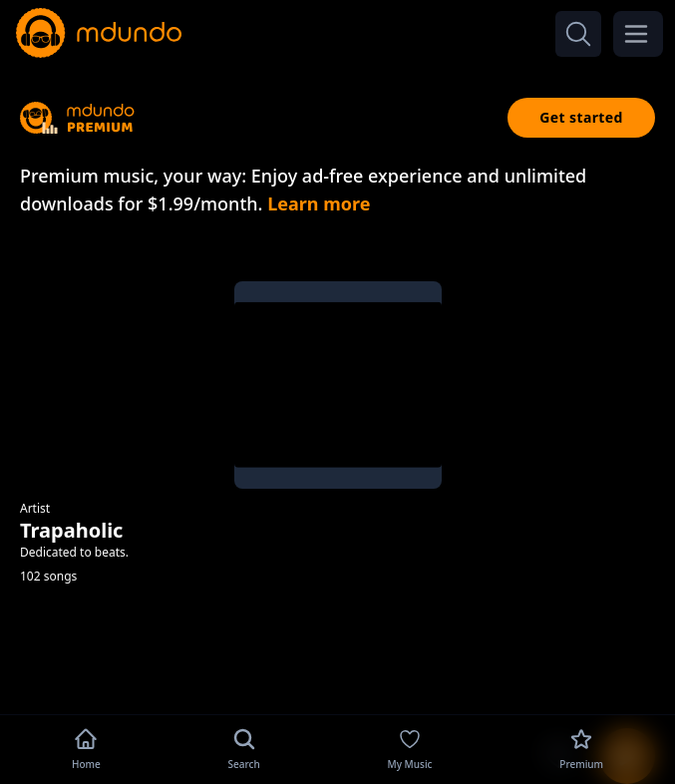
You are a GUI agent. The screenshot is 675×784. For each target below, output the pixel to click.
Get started (581, 117)
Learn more (319, 203)
